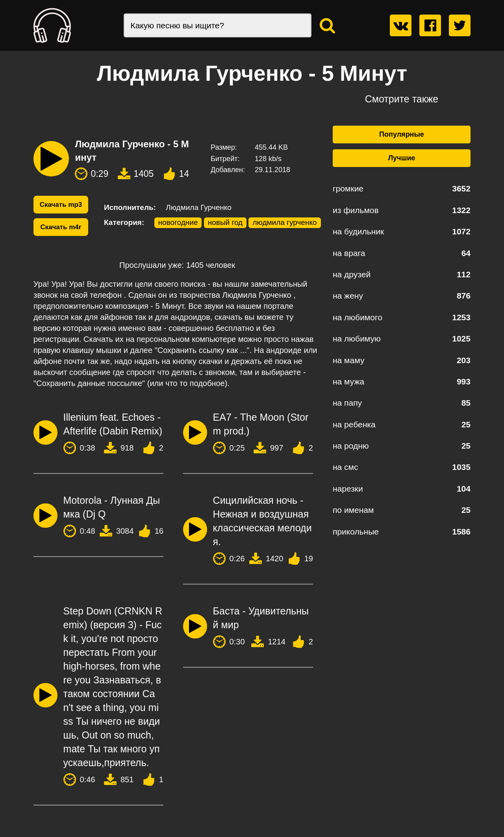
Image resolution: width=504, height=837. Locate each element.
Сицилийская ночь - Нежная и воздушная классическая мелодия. (262, 521)
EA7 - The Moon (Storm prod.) (261, 424)
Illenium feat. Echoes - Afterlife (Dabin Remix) (113, 424)
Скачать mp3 (61, 205)
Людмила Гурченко (199, 207)
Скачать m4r (61, 227)
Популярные (402, 134)
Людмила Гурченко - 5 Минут (132, 151)
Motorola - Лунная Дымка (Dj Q (112, 507)
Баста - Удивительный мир (261, 618)
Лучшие (401, 158)
